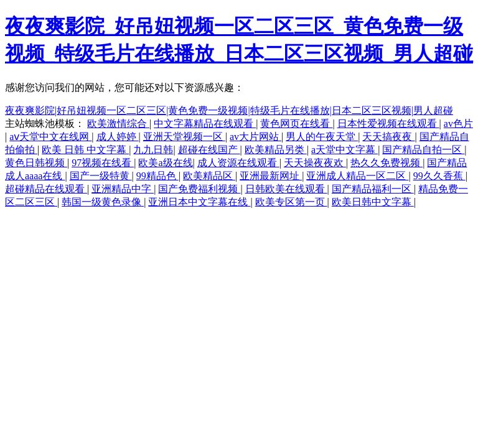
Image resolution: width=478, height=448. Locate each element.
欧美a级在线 (165, 163)
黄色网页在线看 (296, 124)
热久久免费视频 (387, 163)
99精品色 (157, 176)
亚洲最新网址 (271, 176)
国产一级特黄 (101, 176)
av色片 (458, 124)
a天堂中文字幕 (344, 150)
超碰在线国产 (209, 150)
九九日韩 (153, 150)
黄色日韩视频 (36, 163)
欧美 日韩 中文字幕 (85, 150)
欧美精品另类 (276, 150)
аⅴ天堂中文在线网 (50, 137)
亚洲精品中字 (123, 189)
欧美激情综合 (118, 124)
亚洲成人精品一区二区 (357, 176)
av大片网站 (255, 137)
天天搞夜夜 (388, 137)
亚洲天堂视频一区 (184, 137)
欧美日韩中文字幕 (373, 202)
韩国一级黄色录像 (103, 202)
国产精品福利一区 (373, 189)
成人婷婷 (118, 137)
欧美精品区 (209, 176)
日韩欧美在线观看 (286, 189)
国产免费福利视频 (199, 189)
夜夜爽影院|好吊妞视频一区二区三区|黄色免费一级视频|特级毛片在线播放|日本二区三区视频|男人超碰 (229, 110)
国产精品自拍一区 (423, 150)
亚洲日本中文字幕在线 (199, 202)
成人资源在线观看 (238, 163)
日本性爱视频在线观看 (388, 124)
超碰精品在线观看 (46, 189)
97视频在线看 (103, 163)
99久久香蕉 (439, 176)
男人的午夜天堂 (322, 137)
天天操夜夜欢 (315, 163)
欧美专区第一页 (291, 202)
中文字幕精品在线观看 (205, 124)
